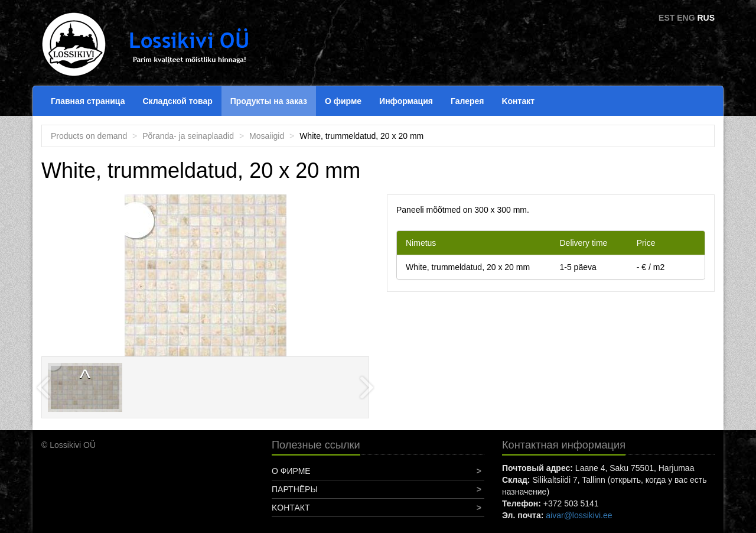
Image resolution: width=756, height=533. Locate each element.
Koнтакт (518, 101)
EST (667, 18)
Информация (406, 101)
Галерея (467, 101)
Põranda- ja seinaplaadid (188, 136)
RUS (706, 18)
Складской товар (177, 101)
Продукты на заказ (269, 101)
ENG (686, 18)
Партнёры (295, 489)
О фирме (343, 101)
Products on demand (89, 136)
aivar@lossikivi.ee (579, 515)
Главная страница (88, 101)
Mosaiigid (267, 136)
